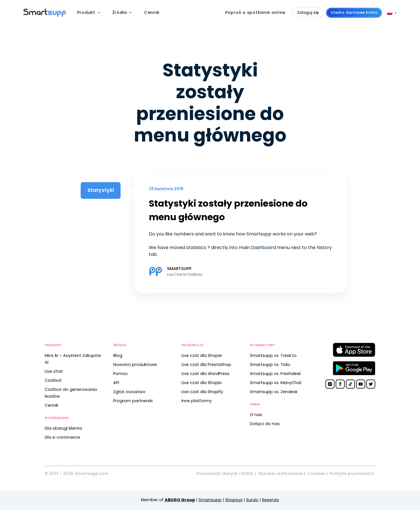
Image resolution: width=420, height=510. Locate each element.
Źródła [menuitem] (120, 12)
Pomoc (121, 374)
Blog (118, 355)
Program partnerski (133, 401)
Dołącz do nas (265, 424)
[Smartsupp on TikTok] (350, 384)
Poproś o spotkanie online (255, 12)
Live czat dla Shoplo (202, 383)
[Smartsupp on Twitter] (371, 384)
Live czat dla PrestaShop (206, 365)
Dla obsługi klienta (63, 428)
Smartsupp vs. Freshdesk (275, 374)
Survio (252, 500)
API (116, 383)
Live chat (54, 371)
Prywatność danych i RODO (225, 473)
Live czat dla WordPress (205, 374)
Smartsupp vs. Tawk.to (273, 355)
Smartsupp (210, 500)
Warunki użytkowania (280, 473)
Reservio (271, 500)
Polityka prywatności (352, 473)
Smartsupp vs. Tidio (270, 365)
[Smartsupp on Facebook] (340, 384)
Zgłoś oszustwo (129, 392)
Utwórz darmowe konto (354, 13)
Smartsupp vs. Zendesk (274, 392)
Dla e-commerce (62, 437)
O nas (256, 415)
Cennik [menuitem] (152, 12)
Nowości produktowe (135, 365)
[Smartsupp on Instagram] (330, 384)
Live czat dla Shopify (202, 392)
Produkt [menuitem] (86, 12)
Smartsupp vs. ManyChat (276, 383)
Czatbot (53, 380)
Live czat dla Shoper (202, 355)
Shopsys (234, 500)
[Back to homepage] (45, 15)
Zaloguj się (308, 13)
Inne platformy (197, 401)
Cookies (316, 473)
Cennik (52, 405)
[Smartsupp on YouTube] (361, 384)
